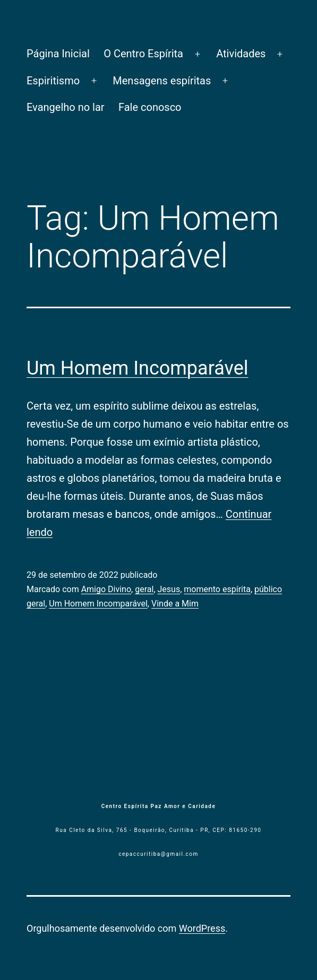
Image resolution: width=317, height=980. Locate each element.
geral (144, 589)
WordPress (202, 928)
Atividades (241, 54)
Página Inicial (58, 54)
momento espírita (217, 589)
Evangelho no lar (66, 107)
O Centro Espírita (143, 54)
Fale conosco (150, 107)
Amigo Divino (106, 589)
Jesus (169, 589)
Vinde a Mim (175, 604)
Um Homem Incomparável (138, 368)
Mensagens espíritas (162, 81)
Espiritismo (53, 81)
